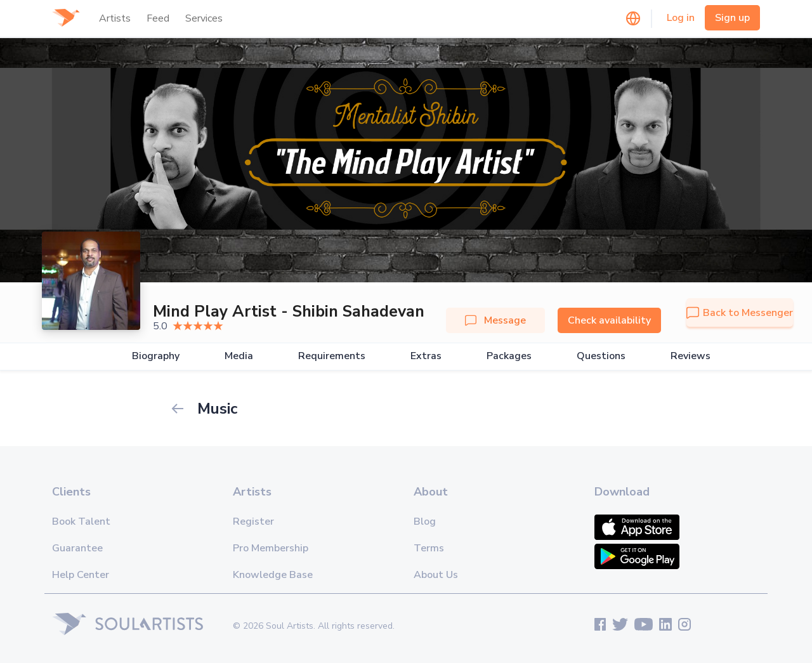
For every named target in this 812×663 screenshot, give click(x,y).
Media (239, 356)
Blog (425, 522)
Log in (681, 18)
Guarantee (77, 548)
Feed (158, 18)
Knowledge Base (273, 575)
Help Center (81, 575)
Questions (601, 356)
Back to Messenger (740, 313)
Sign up (732, 18)
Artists (115, 18)
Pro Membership (271, 548)
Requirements (332, 356)
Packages (509, 356)
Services (204, 18)
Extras (426, 356)
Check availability (609, 320)
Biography (156, 356)
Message (495, 320)
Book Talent (81, 522)
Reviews (691, 356)
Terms (429, 548)
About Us (436, 575)
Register (253, 522)
